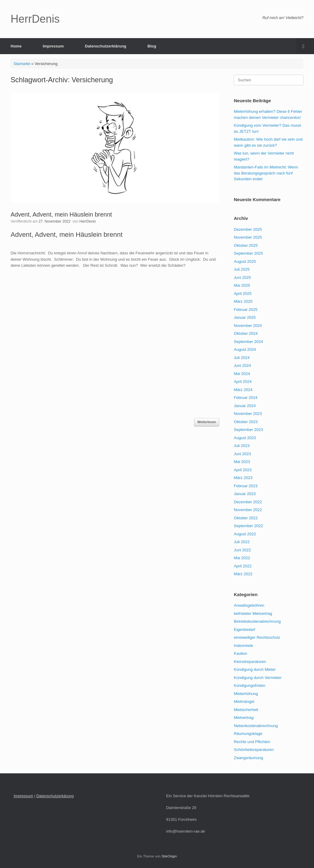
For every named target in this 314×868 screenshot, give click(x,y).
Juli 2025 (242, 269)
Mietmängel (244, 702)
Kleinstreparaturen (250, 662)
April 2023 (243, 470)
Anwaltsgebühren (249, 605)
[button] (305, 46)
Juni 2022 (242, 550)
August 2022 (245, 534)
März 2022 (243, 574)
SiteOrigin (169, 856)
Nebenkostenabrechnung (256, 726)
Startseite (22, 64)
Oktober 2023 (246, 422)
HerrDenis (88, 221)
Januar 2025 (245, 317)
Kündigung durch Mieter (255, 669)
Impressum (53, 46)
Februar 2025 (246, 310)
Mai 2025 (242, 285)
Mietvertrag (244, 718)
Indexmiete (243, 646)
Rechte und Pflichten (252, 742)
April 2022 (243, 566)
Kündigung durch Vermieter (258, 678)
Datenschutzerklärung (106, 46)
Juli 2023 (242, 446)
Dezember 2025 (248, 229)
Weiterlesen (207, 422)
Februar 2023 (246, 486)
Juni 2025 (242, 277)
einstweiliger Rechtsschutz (257, 637)
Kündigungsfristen (250, 685)
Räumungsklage (248, 734)
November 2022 (248, 510)
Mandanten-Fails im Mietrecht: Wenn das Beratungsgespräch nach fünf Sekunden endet (266, 173)
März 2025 (243, 301)
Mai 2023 (242, 462)
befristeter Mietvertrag (253, 613)
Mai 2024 (242, 374)
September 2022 (248, 526)
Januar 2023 (245, 494)
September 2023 (248, 430)
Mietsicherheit (246, 710)
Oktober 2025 (246, 245)
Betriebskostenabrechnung (257, 621)
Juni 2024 (242, 365)
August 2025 (245, 261)
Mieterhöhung (246, 694)
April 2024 (243, 382)
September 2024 (248, 342)
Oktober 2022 (246, 518)
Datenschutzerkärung (55, 796)
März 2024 (243, 390)
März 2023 (243, 478)
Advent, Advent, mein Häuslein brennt (61, 214)
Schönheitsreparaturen (254, 750)
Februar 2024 (246, 398)
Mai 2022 (242, 558)
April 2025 (243, 294)
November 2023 (248, 414)
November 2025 (248, 237)
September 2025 (248, 253)
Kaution (240, 653)
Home (16, 46)
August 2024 (245, 349)
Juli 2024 (242, 358)
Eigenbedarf (244, 630)
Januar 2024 (245, 406)
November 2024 (248, 326)
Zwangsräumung (248, 758)
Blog (152, 46)
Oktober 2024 (246, 333)
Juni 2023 (242, 454)
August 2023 (245, 438)
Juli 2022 (242, 542)
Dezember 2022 (248, 502)
